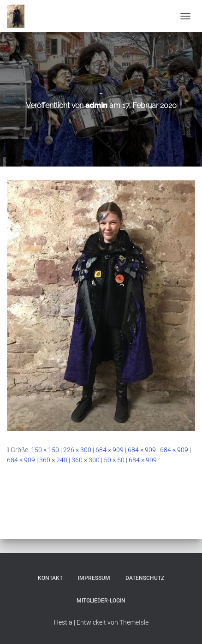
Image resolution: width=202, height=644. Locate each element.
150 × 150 (45, 450)
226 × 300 (77, 450)
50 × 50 (114, 460)
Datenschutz (145, 578)
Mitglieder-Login (101, 601)
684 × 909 (110, 450)
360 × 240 (53, 460)
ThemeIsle (134, 622)
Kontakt (50, 578)
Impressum (94, 578)
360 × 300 (86, 460)
